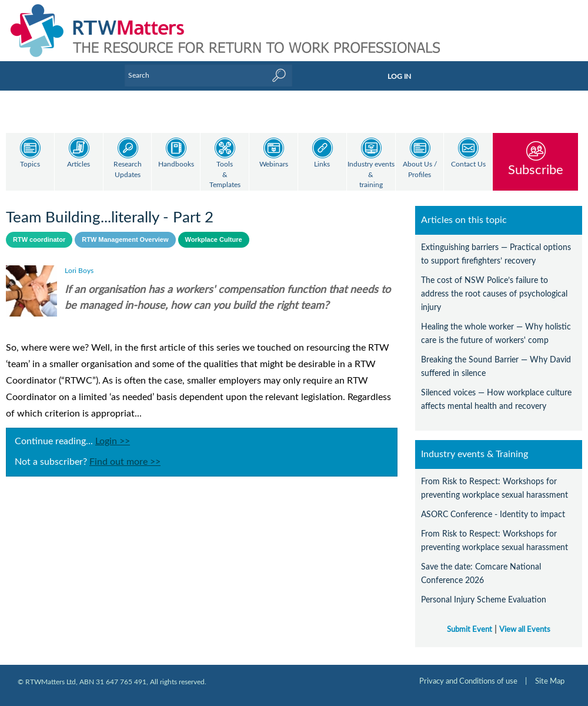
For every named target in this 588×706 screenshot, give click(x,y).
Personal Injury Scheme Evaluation (484, 600)
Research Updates (128, 170)
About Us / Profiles (420, 170)
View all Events (525, 630)
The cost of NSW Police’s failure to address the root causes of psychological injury (494, 294)
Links (322, 164)
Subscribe (536, 170)
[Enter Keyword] (208, 75)
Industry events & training (371, 175)
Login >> (113, 441)
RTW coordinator (39, 239)
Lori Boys (79, 271)
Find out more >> (125, 462)
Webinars (274, 164)
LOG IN (399, 76)
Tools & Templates (225, 175)
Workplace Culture (214, 239)
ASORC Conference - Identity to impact (493, 514)
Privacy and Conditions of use (468, 681)
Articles (78, 164)
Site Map (550, 681)
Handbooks (176, 164)
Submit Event (470, 630)
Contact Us (468, 164)
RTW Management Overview (125, 239)
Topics (30, 164)
